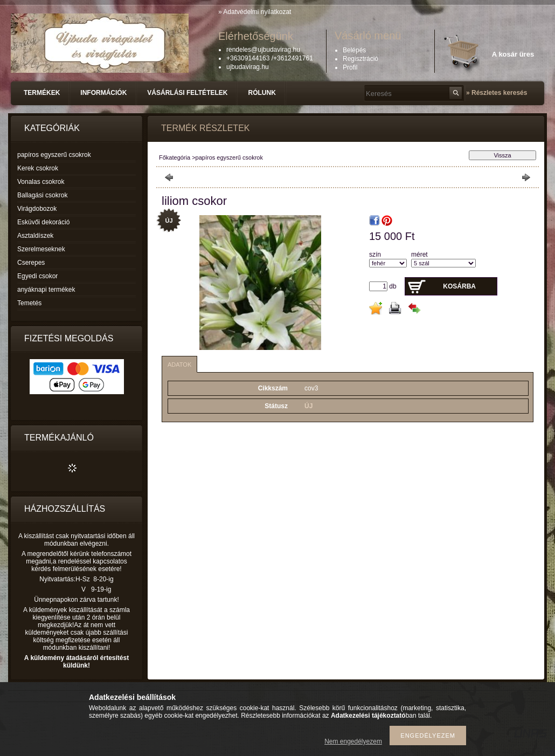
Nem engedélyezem (353, 741)
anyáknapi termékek (46, 290)
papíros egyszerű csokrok (54, 155)
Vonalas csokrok (41, 182)
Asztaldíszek (35, 236)
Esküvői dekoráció (43, 222)
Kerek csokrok (38, 168)
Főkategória (175, 157)
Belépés (354, 50)
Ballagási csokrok (42, 195)
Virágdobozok (37, 209)
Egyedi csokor (37, 276)
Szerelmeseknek (41, 249)
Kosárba (459, 286)
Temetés (29, 303)
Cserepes (31, 263)
